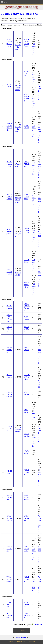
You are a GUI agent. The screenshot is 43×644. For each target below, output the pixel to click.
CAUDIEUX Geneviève (27, 377)
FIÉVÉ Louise (26, 452)
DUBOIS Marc (9, 85)
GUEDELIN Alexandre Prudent (26, 44)
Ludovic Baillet (20, 637)
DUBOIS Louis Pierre (9, 164)
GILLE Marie (26, 411)
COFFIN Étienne (27, 261)
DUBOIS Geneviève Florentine (19, 14)
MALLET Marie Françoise (27, 307)
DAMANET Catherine (26, 497)
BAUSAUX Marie (26, 329)
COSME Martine (27, 435)
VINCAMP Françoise (26, 549)
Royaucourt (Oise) (18, 275)
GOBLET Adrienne (26, 604)
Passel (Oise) (18, 165)
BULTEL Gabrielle (26, 73)
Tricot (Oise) (18, 234)
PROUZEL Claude (9, 428)
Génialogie (38, 624)
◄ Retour (21, 631)
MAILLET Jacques (9, 329)
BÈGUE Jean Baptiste (9, 231)
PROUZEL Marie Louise (26, 231)
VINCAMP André (9, 604)
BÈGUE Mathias (9, 377)
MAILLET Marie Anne (27, 164)
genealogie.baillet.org (21, 7)
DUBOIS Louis (9, 307)
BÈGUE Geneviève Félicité (27, 97)
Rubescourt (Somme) (18, 46)
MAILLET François (9, 497)
